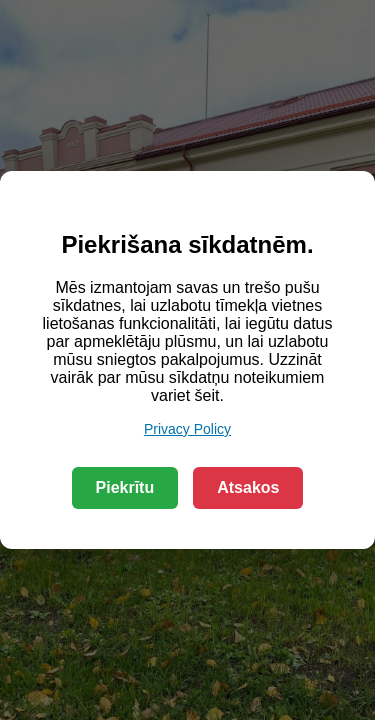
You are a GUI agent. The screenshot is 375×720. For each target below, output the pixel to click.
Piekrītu (125, 487)
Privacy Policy (187, 429)
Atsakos (248, 487)
